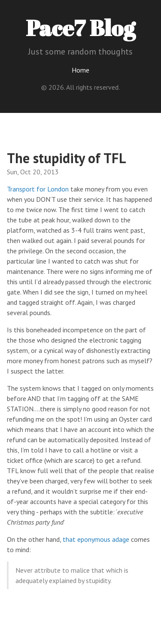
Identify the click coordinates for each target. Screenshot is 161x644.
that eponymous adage (96, 539)
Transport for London (38, 189)
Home (80, 70)
